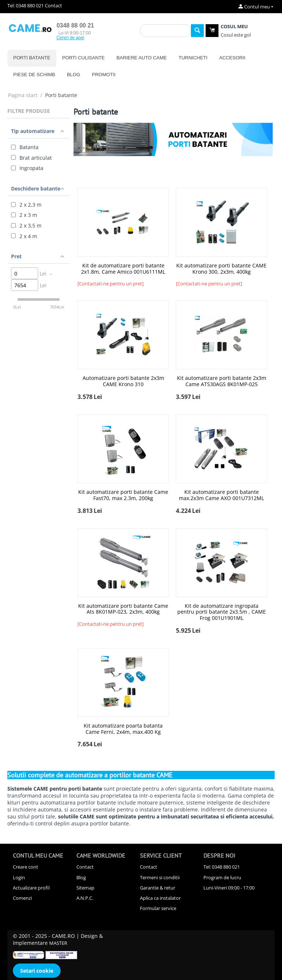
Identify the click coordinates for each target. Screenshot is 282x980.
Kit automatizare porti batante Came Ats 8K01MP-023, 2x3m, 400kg (123, 609)
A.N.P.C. (85, 898)
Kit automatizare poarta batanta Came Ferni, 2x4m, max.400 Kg (123, 729)
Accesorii (232, 58)
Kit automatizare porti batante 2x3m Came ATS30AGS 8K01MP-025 (222, 381)
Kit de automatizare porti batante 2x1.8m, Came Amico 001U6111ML (123, 269)
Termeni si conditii (160, 877)
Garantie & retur (158, 888)
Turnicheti (193, 58)
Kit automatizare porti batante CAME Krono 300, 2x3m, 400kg (221, 269)
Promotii (104, 75)
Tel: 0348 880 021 (26, 5)
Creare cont (26, 867)
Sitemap (85, 888)
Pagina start (23, 95)
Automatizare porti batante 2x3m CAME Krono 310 (123, 381)
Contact (53, 5)
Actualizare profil (31, 888)
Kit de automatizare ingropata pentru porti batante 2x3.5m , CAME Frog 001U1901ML (222, 612)
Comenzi (22, 898)
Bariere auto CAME (142, 58)
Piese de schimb (34, 75)
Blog (73, 75)
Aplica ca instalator (160, 898)
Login (19, 877)
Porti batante (32, 58)
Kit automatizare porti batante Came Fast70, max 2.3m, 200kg (123, 495)
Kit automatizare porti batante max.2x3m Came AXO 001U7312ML (221, 495)
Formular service (158, 908)
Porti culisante (83, 58)
